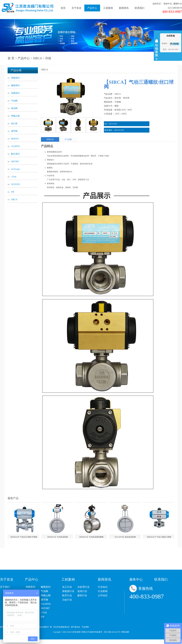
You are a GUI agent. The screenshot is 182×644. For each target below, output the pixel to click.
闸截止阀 (46, 595)
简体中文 (168, 4)
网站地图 (125, 632)
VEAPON (46, 604)
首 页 (11, 58)
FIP (43, 617)
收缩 (157, 50)
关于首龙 (76, 8)
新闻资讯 (124, 8)
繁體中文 (178, 4)
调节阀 (44, 600)
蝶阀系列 (46, 587)
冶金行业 (67, 600)
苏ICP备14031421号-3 (113, 632)
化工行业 (67, 587)
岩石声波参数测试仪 (61, 627)
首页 (63, 8)
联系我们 (140, 8)
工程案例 (108, 8)
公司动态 (103, 595)
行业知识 (103, 587)
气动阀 (44, 591)
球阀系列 (30, 587)
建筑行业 (82, 595)
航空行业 (67, 595)
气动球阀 (85, 627)
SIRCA (37, 58)
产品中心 (92, 8)
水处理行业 (83, 587)
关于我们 (5, 587)
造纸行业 (82, 591)
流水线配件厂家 (45, 627)
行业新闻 (103, 591)
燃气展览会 (76, 627)
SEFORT (45, 608)
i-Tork (44, 612)
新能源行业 (68, 591)
